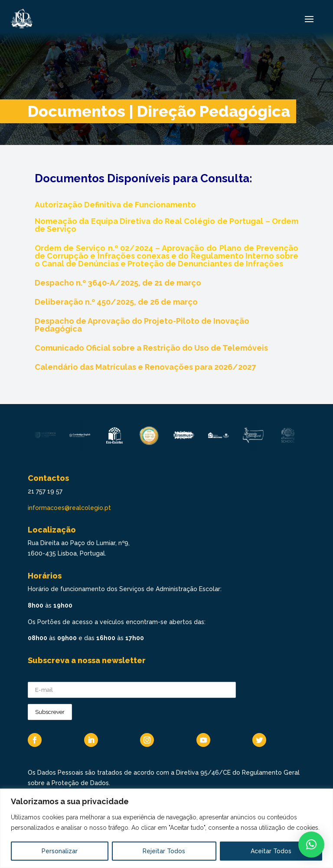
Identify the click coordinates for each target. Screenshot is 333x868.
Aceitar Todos (271, 851)
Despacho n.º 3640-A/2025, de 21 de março (118, 283)
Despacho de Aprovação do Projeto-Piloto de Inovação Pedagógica (142, 325)
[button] (311, 845)
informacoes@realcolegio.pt (69, 508)
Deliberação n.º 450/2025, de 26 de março (116, 302)
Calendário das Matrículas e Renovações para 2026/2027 (145, 367)
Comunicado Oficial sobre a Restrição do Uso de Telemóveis (151, 348)
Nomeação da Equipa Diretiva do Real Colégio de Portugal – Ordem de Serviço (166, 225)
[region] (166, 828)
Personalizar (60, 851)
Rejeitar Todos (164, 851)
